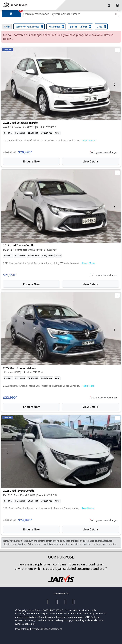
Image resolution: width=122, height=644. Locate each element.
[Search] (116, 14)
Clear (7, 26)
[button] (104, 152)
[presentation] (7, 83)
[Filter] (11, 14)
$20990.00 (10, 152)
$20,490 (25, 152)
